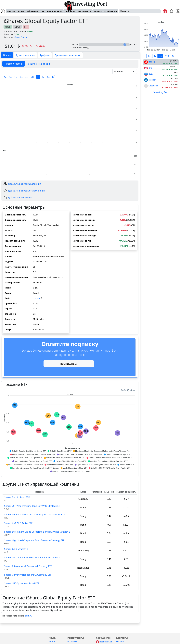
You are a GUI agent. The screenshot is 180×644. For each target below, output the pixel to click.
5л (48, 77)
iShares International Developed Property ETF (28, 566)
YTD (33, 77)
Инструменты (84, 11)
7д (11, 77)
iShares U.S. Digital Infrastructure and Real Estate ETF (32, 558)
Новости (11, 11)
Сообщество (111, 11)
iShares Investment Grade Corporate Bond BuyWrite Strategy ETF (38, 532)
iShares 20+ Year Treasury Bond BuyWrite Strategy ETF (32, 506)
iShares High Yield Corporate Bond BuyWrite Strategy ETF (34, 540)
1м (16, 77)
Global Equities (21, 37)
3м (21, 77)
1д (5, 77)
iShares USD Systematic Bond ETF (21, 583)
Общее (7, 55)
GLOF (17, 27)
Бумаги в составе (26, 55)
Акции (21, 11)
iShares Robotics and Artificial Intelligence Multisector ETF (34, 515)
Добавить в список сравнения (25, 184)
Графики (45, 55)
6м (27, 77)
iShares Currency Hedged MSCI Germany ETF (27, 575)
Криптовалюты (55, 11)
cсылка (38, 298)
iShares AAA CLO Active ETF (18, 523)
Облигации (32, 11)
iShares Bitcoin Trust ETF (17, 497)
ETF (43, 11)
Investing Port (90, 4)
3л (43, 77)
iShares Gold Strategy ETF (17, 549)
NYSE (8, 27)
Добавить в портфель (20, 197)
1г (38, 77)
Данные (98, 11)
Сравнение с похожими (68, 55)
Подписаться (69, 364)
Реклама (120, 641)
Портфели (70, 11)
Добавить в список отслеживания (26, 191)
